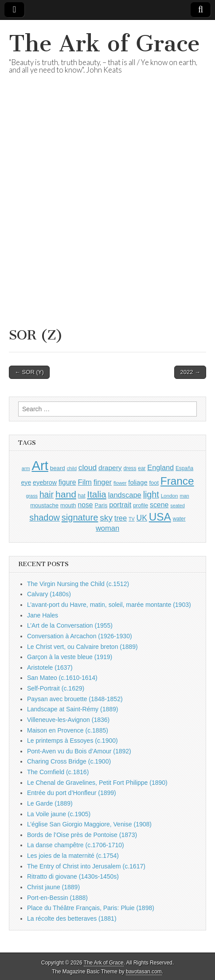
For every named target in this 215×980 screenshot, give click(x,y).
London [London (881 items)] (170, 496)
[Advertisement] (107, 212)
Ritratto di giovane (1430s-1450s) (73, 876)
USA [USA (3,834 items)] (160, 517)
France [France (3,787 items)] (177, 481)
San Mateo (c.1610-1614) (62, 678)
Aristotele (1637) (50, 667)
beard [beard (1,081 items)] (58, 468)
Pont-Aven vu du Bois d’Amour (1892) (79, 751)
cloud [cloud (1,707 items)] (88, 467)
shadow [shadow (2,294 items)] (45, 517)
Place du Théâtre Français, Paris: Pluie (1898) (91, 908)
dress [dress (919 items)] (130, 468)
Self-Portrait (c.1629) (56, 688)
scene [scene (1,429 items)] (159, 505)
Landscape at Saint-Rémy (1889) (72, 709)
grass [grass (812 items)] (32, 496)
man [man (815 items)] (184, 496)
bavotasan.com (144, 972)
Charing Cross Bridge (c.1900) (69, 761)
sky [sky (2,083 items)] (106, 518)
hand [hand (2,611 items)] (66, 494)
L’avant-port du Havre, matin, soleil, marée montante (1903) (109, 605)
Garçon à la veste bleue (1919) (70, 657)
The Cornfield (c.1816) (58, 772)
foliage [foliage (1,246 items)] (138, 482)
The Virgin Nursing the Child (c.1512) (78, 584)
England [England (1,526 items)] (160, 467)
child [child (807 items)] (72, 468)
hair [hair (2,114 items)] (47, 495)
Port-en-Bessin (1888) (57, 898)
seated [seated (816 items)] (178, 505)
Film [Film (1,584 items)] (85, 482)
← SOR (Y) (29, 372)
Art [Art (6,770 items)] (40, 465)
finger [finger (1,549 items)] (103, 482)
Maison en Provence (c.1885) (68, 730)
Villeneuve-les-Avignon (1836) (68, 720)
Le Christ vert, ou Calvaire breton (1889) (82, 647)
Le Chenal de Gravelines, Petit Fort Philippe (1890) (97, 783)
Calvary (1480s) (49, 594)
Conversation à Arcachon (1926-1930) (80, 636)
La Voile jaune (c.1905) (59, 814)
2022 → (190, 372)
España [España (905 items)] (184, 468)
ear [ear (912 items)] (142, 468)
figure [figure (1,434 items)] (67, 482)
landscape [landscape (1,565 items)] (125, 495)
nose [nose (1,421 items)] (86, 505)
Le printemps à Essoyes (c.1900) (72, 741)
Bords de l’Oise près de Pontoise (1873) (82, 835)
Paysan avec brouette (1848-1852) (75, 699)
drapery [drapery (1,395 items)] (110, 468)
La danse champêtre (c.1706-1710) (76, 845)
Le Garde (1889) (50, 803)
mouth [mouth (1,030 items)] (68, 505)
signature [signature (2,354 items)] (80, 517)
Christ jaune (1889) (53, 887)
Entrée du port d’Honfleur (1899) (72, 793)
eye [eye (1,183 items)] (26, 482)
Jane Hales (43, 615)
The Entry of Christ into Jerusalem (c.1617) (86, 866)
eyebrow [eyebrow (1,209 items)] (45, 482)
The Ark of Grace (104, 44)
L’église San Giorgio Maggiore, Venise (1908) (89, 824)
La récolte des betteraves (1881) (72, 918)
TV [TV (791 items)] (132, 519)
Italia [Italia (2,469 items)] (96, 494)
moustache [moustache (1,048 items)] (44, 505)
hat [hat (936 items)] (82, 496)
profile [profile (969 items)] (141, 505)
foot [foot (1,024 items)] (154, 483)
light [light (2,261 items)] (151, 494)
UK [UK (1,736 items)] (142, 518)
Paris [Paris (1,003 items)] (101, 505)
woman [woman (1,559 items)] (107, 528)
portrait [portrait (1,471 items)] (120, 505)
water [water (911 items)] (179, 519)
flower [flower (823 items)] (120, 483)
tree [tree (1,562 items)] (121, 518)
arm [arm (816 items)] (26, 468)
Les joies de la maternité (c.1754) (73, 856)
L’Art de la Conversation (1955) (70, 625)
